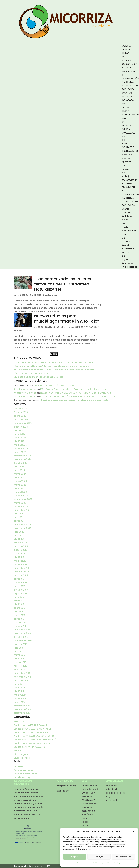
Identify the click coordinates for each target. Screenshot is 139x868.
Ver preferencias (123, 856)
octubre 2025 (21, 419)
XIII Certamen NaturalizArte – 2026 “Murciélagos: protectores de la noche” (54, 370)
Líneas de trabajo (90, 789)
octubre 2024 (21, 463)
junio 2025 (19, 434)
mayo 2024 (20, 474)
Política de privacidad (102, 863)
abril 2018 (19, 579)
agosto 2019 (20, 550)
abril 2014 (19, 691)
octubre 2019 (21, 546)
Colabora (128, 100)
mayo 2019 (20, 554)
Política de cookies (85, 863)
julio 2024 (19, 467)
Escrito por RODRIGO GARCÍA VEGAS (81, 327)
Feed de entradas (23, 770)
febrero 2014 (21, 699)
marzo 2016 (20, 622)
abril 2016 (19, 619)
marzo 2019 (20, 561)
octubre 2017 (21, 590)
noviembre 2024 (23, 459)
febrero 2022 (21, 506)
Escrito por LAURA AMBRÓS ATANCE (33, 729)
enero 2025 (20, 452)
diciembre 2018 (22, 568)
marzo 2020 (20, 543)
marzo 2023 (20, 492)
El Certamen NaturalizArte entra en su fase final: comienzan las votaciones (54, 362)
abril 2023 (19, 488)
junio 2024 (19, 470)
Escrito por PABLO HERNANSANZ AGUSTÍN (35, 740)
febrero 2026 (21, 412)
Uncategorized (50, 295)
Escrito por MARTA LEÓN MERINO (31, 732)
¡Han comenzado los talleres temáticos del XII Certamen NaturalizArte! (63, 284)
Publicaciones (130, 151)
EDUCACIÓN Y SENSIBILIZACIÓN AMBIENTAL (89, 804)
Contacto (128, 147)
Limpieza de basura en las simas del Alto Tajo (39, 377)
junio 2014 (19, 684)
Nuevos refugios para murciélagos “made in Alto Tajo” (67, 319)
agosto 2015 (20, 644)
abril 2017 (19, 604)
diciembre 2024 (22, 456)
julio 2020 (19, 532)
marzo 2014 (20, 695)
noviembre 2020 (23, 528)
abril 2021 (19, 521)
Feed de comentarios (25, 774)
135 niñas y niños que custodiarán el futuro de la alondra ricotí (74, 389)
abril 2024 (19, 477)
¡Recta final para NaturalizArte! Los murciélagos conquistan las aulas (51, 366)
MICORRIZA (23, 295)
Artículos (19, 722)
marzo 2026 (20, 409)
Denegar (99, 856)
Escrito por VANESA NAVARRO (30, 747)
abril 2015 (19, 659)
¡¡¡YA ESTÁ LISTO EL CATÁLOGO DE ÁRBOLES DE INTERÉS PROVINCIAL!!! (76, 393)
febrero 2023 (21, 496)
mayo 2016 (20, 615)
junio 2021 (19, 517)
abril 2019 (19, 557)
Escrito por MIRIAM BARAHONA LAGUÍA (34, 736)
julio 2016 (19, 612)
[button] (134, 831)
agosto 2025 (21, 427)
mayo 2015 (20, 655)
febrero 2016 (20, 626)
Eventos (127, 93)
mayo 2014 (20, 688)
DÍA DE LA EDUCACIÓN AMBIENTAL (31, 373)
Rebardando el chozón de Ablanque (54, 385)
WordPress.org (22, 777)
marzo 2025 (20, 445)
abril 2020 (19, 539)
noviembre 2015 (22, 633)
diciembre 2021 (22, 510)
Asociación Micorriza (25, 389)
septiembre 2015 (23, 641)
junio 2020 (19, 535)
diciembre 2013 (22, 706)
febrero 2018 (20, 583)
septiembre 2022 (23, 499)
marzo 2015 (20, 662)
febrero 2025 (21, 449)
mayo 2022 (20, 503)
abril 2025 (19, 441)
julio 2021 (19, 514)
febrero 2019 (20, 564)
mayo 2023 (20, 485)
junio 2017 (19, 597)
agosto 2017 (20, 593)
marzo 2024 (20, 481)
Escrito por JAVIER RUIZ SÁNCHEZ (31, 725)
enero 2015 (20, 669)
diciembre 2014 (22, 673)
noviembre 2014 (22, 677)
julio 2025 (19, 430)
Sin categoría (21, 754)
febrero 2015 (20, 666)
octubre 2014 (21, 680)
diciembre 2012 (22, 713)
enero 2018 (20, 586)
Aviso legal (117, 863)
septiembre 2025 (23, 423)
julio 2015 (19, 648)
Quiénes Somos (89, 786)
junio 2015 (19, 651)
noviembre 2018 (22, 572)
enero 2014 (20, 702)
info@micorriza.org (67, 786)
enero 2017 (20, 608)
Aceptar (75, 856)
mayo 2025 (20, 438)
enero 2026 (20, 416)
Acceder (18, 766)
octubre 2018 (21, 575)
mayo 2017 (20, 601)
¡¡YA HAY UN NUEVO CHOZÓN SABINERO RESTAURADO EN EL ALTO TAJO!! (77, 396)
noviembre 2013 (22, 709)
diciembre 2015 (22, 630)
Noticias (127, 97)
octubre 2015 (21, 637)
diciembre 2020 (22, 525)
